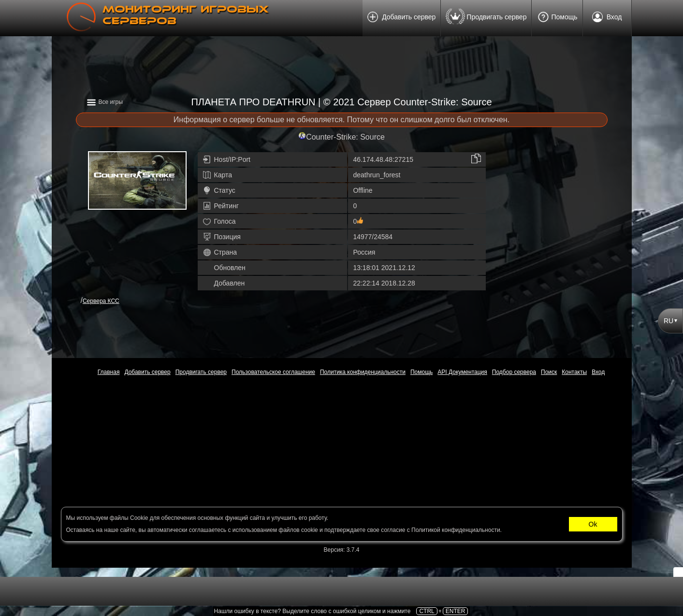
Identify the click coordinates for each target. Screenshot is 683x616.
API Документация (462, 372)
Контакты (574, 372)
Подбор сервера (514, 372)
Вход (607, 19)
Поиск (549, 372)
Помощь (557, 17)
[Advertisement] (342, 72)
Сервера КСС (101, 301)
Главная (109, 372)
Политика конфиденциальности (363, 372)
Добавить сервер (401, 19)
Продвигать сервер (486, 18)
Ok (593, 524)
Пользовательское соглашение (273, 372)
